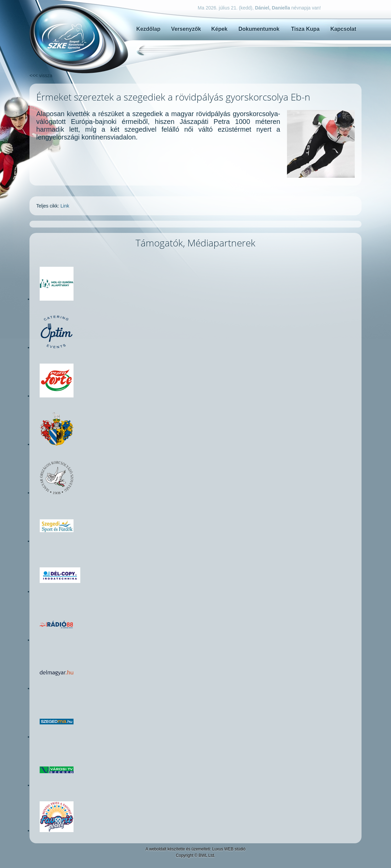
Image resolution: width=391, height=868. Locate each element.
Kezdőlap (148, 29)
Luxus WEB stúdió (229, 849)
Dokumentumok (259, 29)
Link (65, 206)
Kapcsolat (343, 29)
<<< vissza (41, 75)
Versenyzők (186, 29)
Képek (219, 29)
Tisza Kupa (305, 29)
